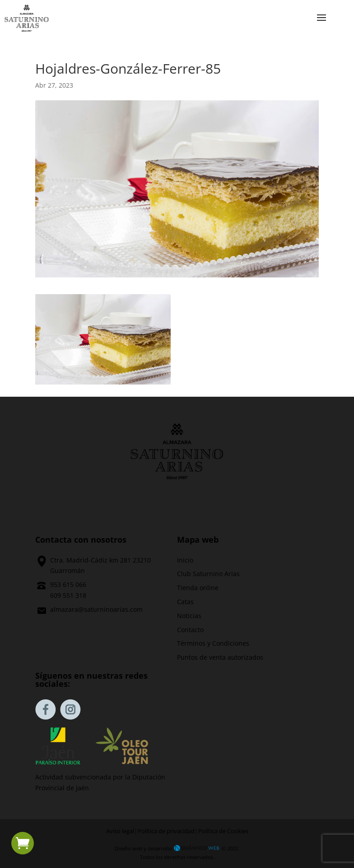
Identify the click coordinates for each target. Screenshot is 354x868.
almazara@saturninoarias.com (96, 609)
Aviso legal (120, 831)
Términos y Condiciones (213, 643)
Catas (185, 602)
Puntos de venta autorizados (220, 657)
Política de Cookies (223, 831)
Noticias (189, 616)
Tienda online (198, 588)
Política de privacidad (166, 831)
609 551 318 (68, 595)
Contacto (190, 630)
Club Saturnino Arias (208, 574)
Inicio (185, 560)
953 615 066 (68, 584)
